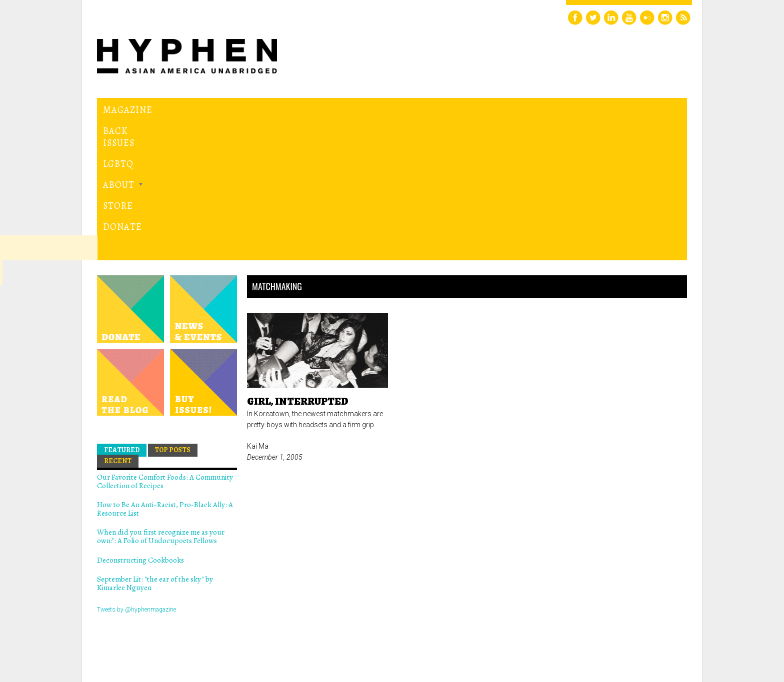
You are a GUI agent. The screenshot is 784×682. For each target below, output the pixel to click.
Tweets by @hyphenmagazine (136, 472)
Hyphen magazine (143, 632)
